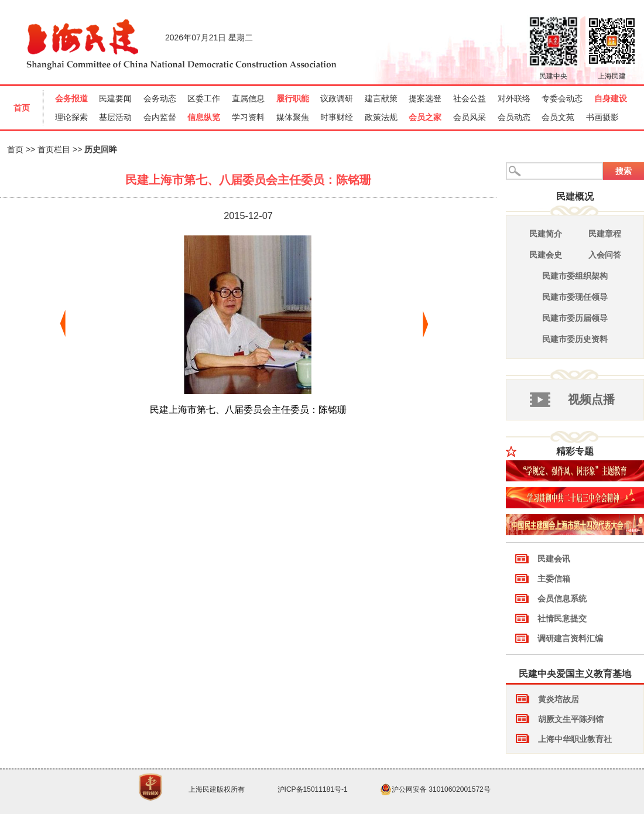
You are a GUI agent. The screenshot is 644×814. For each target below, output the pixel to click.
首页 (15, 149)
